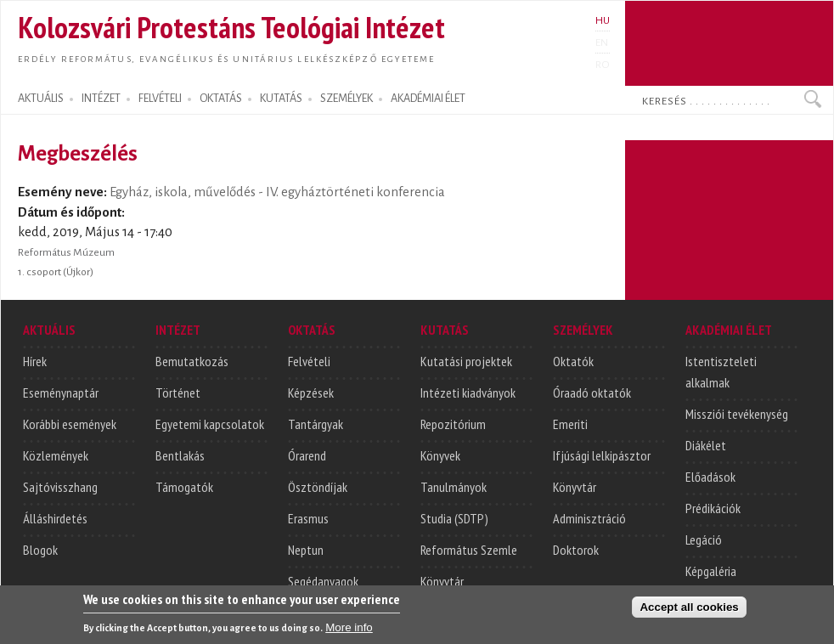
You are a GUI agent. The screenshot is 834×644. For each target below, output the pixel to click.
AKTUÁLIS (41, 99)
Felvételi (309, 361)
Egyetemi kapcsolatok (210, 424)
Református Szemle (469, 550)
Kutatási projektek (466, 361)
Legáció (704, 539)
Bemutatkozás (192, 361)
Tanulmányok (454, 487)
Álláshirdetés (55, 518)
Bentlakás (180, 455)
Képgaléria (711, 571)
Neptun (306, 550)
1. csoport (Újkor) (56, 272)
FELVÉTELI (160, 99)
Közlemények (56, 455)
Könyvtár (442, 581)
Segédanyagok (323, 581)
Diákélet (706, 445)
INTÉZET (101, 99)
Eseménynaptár (61, 393)
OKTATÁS (221, 99)
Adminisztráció (589, 518)
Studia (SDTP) (454, 518)
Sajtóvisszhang (60, 487)
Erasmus (308, 518)
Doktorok (576, 550)
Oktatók (573, 361)
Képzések (311, 393)
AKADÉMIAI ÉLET (428, 99)
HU (603, 20)
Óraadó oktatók (592, 393)
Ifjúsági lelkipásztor (602, 455)
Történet (178, 393)
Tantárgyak (316, 424)
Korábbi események (70, 424)
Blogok (40, 550)
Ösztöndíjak (318, 487)
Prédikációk (713, 508)
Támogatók (184, 487)
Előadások (710, 477)
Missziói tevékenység (737, 414)
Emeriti (570, 424)
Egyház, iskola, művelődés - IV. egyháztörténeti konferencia (277, 192)
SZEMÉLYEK (347, 99)
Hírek (35, 361)
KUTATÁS (281, 99)
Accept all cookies (689, 619)
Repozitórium (453, 424)
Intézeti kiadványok (468, 393)
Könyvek (440, 455)
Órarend (307, 455)
